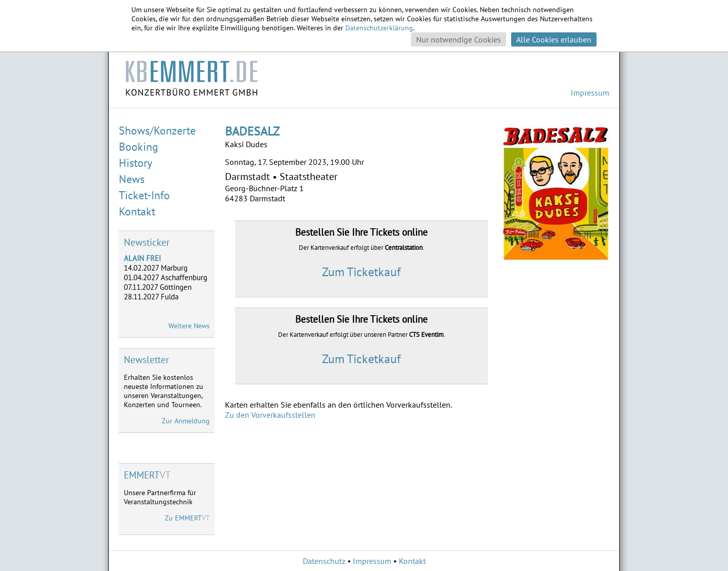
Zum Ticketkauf (361, 272)
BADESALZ (252, 131)
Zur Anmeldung (186, 421)
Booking (139, 147)
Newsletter (146, 360)
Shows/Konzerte (157, 130)
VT (147, 475)
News (132, 179)
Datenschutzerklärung (379, 28)
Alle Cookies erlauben (554, 39)
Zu (187, 518)
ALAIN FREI (142, 258)
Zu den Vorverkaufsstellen (270, 415)
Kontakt (137, 211)
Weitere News (189, 326)
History (135, 163)
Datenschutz (324, 561)
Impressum (590, 93)
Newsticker (147, 242)
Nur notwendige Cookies (459, 39)
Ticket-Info (144, 195)
